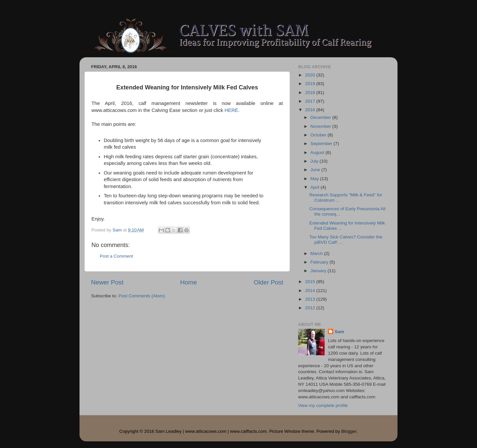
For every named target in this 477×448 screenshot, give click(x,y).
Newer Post (107, 282)
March (317, 253)
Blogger (349, 431)
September (322, 144)
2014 (311, 291)
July (315, 161)
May (315, 179)
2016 (311, 110)
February (320, 262)
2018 (311, 93)
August (318, 152)
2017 (311, 101)
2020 (311, 75)
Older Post (268, 282)
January (319, 271)
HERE (231, 110)
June (316, 170)
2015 (311, 282)
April (316, 187)
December (321, 117)
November (321, 126)
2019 (311, 84)
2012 (311, 308)
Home (188, 282)
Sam (339, 332)
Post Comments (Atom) (142, 296)
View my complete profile (323, 405)
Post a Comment (116, 256)
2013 (311, 299)
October (319, 135)
